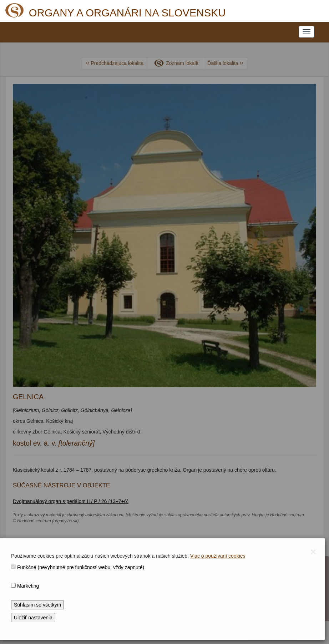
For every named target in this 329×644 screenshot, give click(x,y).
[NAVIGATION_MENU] (307, 32)
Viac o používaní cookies (218, 556)
